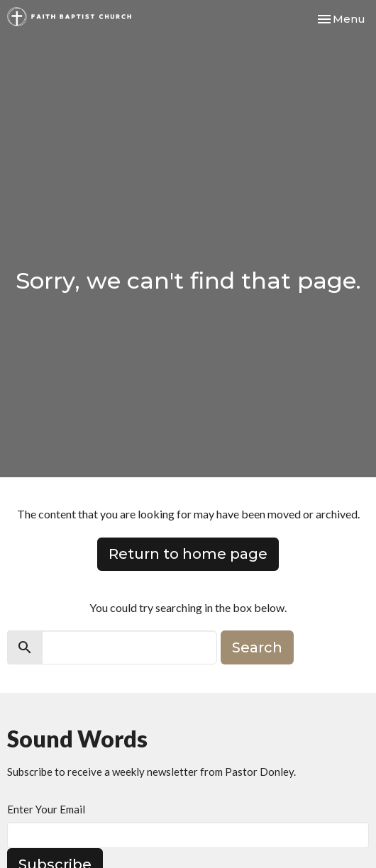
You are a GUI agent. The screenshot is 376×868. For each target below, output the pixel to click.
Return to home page (188, 554)
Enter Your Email (46, 809)
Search (257, 647)
